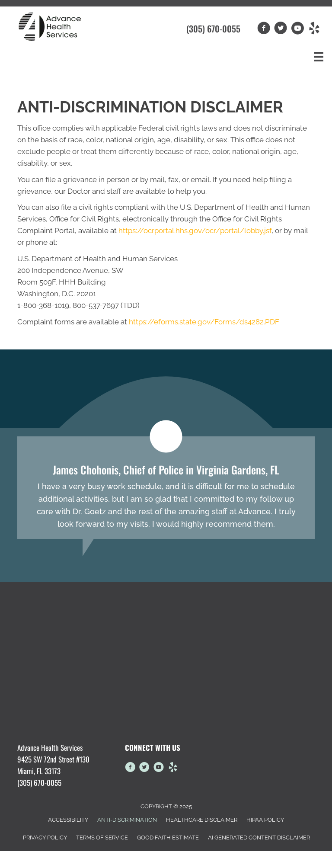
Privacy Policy (45, 838)
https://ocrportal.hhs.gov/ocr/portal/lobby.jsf (195, 231)
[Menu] (319, 57)
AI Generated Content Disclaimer (259, 838)
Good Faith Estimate (168, 838)
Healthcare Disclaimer (202, 820)
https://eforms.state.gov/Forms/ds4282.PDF (204, 322)
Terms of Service (102, 838)
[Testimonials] (166, 488)
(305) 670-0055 (213, 29)
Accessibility (68, 820)
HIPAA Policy (265, 820)
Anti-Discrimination (127, 820)
